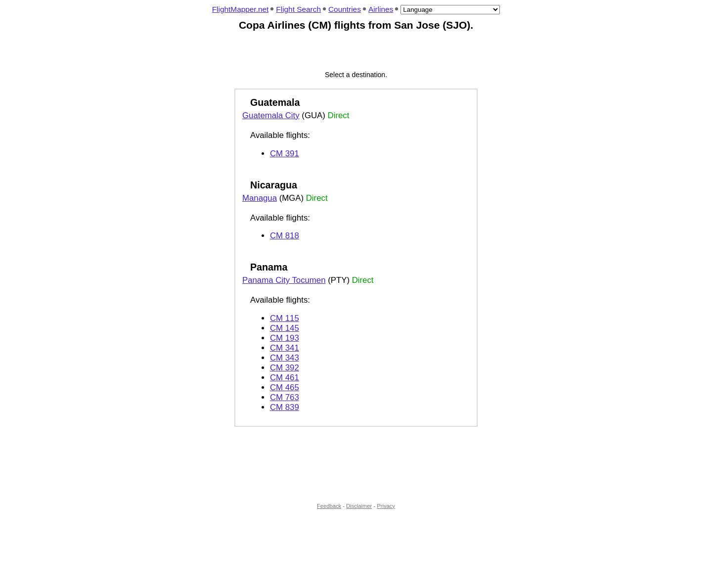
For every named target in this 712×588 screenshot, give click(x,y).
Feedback (329, 506)
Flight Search (298, 9)
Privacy (386, 506)
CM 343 (285, 358)
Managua (260, 198)
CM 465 (285, 387)
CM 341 (285, 348)
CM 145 (285, 328)
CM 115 (285, 318)
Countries (345, 9)
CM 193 (285, 338)
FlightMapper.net (241, 9)
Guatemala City (271, 115)
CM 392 (285, 368)
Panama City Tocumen (284, 280)
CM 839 (285, 407)
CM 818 (285, 236)
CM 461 (285, 378)
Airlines (381, 9)
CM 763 (285, 397)
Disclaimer (359, 506)
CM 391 (285, 154)
